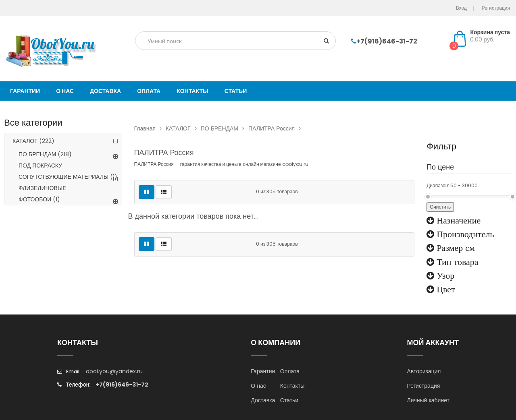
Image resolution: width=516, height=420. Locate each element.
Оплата (290, 371)
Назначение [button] (457, 220)
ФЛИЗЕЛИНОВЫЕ (43, 188)
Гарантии (263, 371)
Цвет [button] (445, 289)
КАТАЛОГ (33, 141)
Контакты (292, 386)
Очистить (440, 207)
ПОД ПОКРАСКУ (40, 166)
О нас (258, 386)
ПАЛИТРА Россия (277, 128)
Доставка (263, 400)
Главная (150, 128)
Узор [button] (444, 275)
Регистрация (423, 386)
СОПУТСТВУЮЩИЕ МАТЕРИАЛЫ (68, 177)
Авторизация (424, 371)
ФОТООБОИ (39, 199)
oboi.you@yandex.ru (114, 371)
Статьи (289, 400)
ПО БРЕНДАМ (45, 154)
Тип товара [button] (456, 262)
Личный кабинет (428, 400)
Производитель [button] (464, 234)
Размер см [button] (455, 248)
